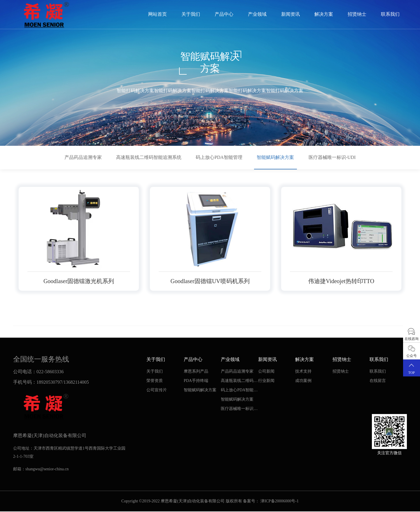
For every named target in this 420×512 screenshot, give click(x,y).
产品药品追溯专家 (83, 157)
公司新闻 (266, 372)
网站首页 (157, 14)
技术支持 (303, 372)
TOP (412, 368)
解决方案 (324, 14)
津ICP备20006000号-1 (280, 502)
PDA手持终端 (196, 381)
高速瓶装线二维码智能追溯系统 (148, 157)
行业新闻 (266, 381)
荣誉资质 (155, 381)
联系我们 (390, 14)
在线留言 (378, 381)
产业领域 (257, 14)
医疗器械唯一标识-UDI (332, 157)
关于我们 (191, 14)
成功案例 (303, 381)
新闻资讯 (290, 14)
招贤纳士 (357, 14)
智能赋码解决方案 (276, 157)
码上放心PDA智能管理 (219, 157)
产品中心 (224, 14)
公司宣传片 (157, 390)
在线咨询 (412, 334)
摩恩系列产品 (196, 372)
